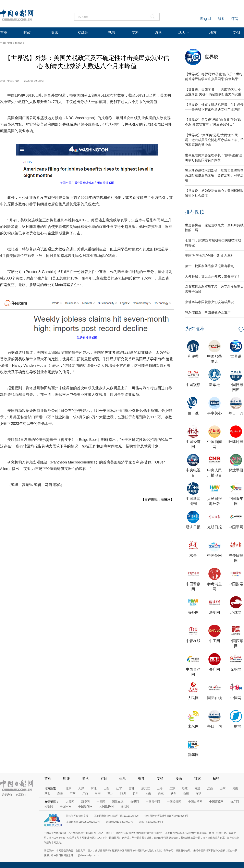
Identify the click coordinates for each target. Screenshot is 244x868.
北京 (69, 788)
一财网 (236, 726)
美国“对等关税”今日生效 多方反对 (209, 256)
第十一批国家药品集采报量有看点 (209, 266)
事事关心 (215, 413)
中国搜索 (236, 584)
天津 (81, 788)
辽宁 (119, 788)
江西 (210, 788)
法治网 (125, 806)
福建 (197, 788)
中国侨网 (215, 556)
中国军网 (236, 527)
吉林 (132, 788)
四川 (123, 793)
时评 (66, 778)
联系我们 (21, 795)
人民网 (193, 698)
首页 (4, 33)
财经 (104, 778)
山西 (106, 788)
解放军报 (236, 470)
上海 (160, 788)
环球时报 (236, 442)
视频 (112, 33)
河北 (94, 788)
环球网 (236, 612)
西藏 (161, 793)
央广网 (215, 669)
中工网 (215, 641)
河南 (235, 788)
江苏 (172, 788)
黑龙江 (146, 788)
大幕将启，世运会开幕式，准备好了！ (213, 276)
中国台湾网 (195, 802)
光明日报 (215, 527)
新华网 (193, 755)
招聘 (216, 778)
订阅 (235, 19)
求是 (193, 556)
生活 (123, 778)
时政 (27, 33)
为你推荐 (195, 329)
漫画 (159, 33)
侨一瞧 (193, 413)
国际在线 (215, 698)
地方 (213, 33)
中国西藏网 (216, 802)
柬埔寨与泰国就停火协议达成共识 (209, 302)
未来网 (193, 726)
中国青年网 (153, 802)
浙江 (185, 788)
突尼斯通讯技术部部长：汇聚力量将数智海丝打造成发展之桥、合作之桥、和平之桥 (214, 175)
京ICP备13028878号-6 (151, 822)
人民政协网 (107, 806)
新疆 (186, 793)
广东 (73, 793)
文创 (236, 33)
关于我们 (7, 795)
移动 (222, 19)
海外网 (193, 612)
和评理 (193, 356)
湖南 (60, 793)
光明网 (236, 669)
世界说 (19, 43)
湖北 (47, 793)
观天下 (184, 33)
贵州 (136, 793)
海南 (98, 793)
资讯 (54, 33)
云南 (148, 793)
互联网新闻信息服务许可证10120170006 (116, 816)
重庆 (110, 793)
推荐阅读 (195, 212)
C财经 (83, 33)
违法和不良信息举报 (77, 816)
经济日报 (193, 527)
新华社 (215, 385)
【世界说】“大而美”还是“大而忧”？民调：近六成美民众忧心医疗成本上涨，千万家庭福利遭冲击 (214, 140)
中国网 (236, 698)
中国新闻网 (85, 806)
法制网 (215, 612)
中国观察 (193, 385)
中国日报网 (6, 43)
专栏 (135, 33)
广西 (85, 793)
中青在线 (193, 641)
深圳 (199, 793)
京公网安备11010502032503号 (83, 822)
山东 (223, 788)
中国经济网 (174, 802)
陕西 (173, 793)
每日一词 (236, 413)
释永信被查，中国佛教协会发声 (208, 312)
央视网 (135, 802)
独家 (197, 778)
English (206, 19)
